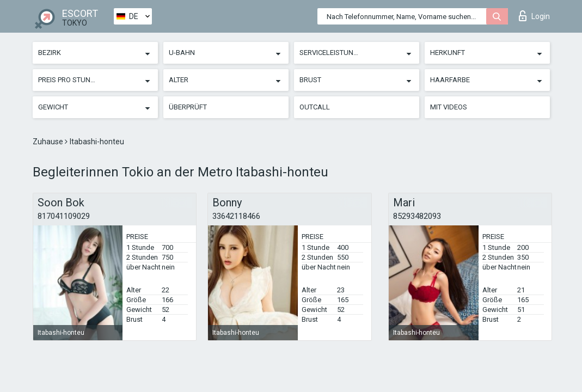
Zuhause (49, 142)
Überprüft (188, 107)
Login (534, 16)
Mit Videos (449, 107)
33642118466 (236, 216)
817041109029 (64, 216)
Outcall (315, 107)
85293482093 (417, 216)
